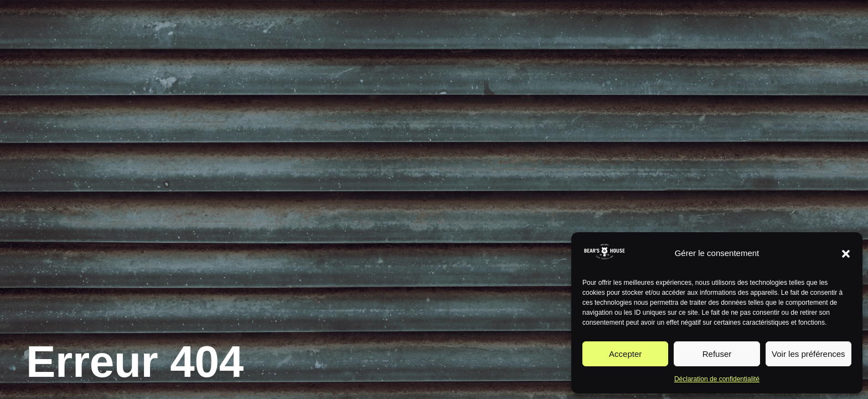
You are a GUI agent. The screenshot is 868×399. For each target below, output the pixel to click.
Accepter (625, 354)
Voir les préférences (808, 354)
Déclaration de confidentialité (717, 379)
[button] (846, 254)
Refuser (717, 354)
